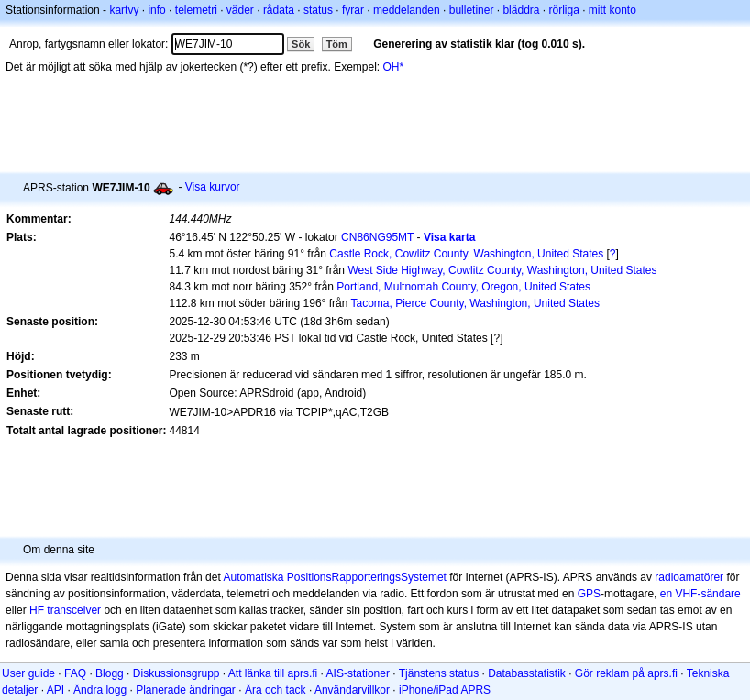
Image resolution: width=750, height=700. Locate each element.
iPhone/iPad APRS (445, 690)
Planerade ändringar (186, 690)
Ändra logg (100, 690)
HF (37, 610)
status (318, 10)
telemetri (196, 10)
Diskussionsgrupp (176, 673)
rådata (279, 10)
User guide (28, 673)
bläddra (521, 10)
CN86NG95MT (377, 237)
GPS (589, 594)
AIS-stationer (358, 673)
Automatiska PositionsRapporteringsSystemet (334, 577)
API (55, 690)
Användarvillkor (352, 690)
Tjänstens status (439, 673)
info (156, 10)
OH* (394, 67)
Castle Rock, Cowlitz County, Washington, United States (466, 254)
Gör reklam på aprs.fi (626, 673)
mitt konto (612, 10)
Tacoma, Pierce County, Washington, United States (475, 303)
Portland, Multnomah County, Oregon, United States (463, 287)
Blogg (110, 673)
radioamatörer (689, 577)
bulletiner (472, 10)
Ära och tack (276, 690)
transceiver (74, 610)
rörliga (563, 10)
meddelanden (407, 10)
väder (240, 10)
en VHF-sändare (700, 594)
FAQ (75, 673)
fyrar (353, 10)
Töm (337, 44)
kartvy (124, 10)
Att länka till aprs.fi (273, 673)
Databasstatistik (527, 673)
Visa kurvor (213, 187)
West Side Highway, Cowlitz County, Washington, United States (502, 270)
